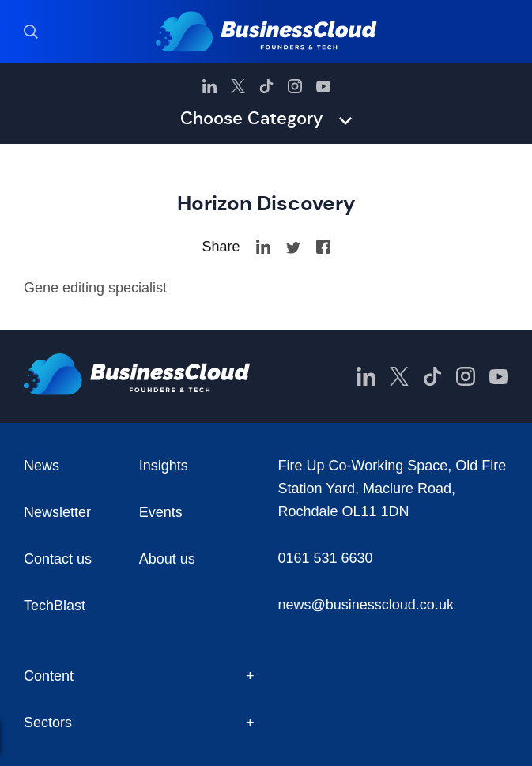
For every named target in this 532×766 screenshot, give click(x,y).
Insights (164, 466)
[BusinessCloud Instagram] (295, 86)
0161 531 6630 (326, 558)
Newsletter (57, 512)
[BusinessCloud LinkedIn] (209, 86)
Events (161, 512)
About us (167, 559)
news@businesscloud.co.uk (366, 605)
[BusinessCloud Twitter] (238, 86)
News (42, 466)
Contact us (58, 559)
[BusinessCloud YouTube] (323, 86)
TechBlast (55, 606)
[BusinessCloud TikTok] (266, 86)
